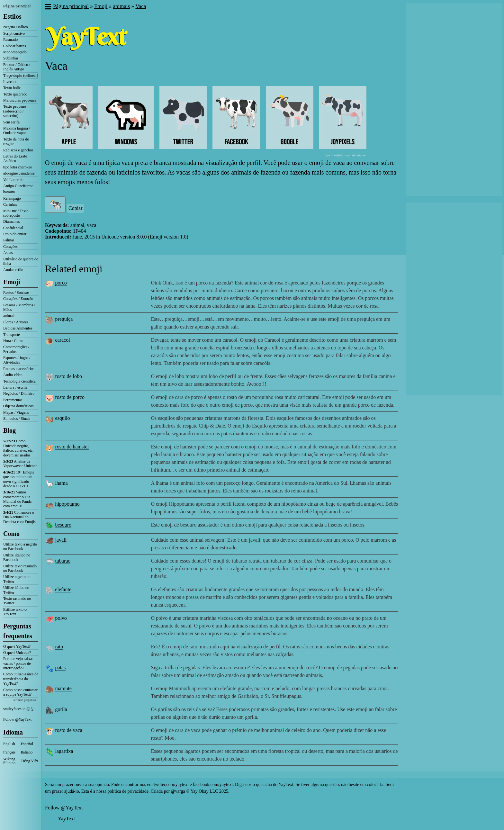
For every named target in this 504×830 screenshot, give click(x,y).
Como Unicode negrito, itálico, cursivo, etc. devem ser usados (18, 448)
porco (61, 283)
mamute (63, 688)
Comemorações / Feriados (16, 349)
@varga (178, 791)
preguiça (64, 319)
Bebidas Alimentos (18, 328)
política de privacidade (128, 791)
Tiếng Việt (30, 761)
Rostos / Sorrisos (16, 293)
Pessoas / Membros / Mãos (19, 307)
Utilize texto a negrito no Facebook (20, 546)
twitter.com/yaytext (171, 785)
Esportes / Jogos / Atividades (17, 360)
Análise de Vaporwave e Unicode (20, 464)
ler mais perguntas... (26, 700)
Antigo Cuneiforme (18, 186)
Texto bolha (12, 88)
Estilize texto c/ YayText (15, 612)
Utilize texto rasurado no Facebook (20, 568)
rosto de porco (70, 397)
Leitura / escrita (15, 387)
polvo (61, 618)
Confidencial (13, 228)
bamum (9, 192)
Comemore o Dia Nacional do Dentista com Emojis (19, 517)
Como (11, 534)
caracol (62, 340)
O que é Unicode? (17, 653)
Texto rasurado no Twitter (17, 601)
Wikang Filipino (9, 761)
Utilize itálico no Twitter (16, 590)
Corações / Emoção (18, 299)
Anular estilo (13, 270)
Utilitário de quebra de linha (21, 261)
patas (60, 668)
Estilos (12, 16)
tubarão (63, 561)
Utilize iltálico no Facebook (17, 557)
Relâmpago (12, 198)
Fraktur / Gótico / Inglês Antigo (17, 67)
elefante (63, 589)
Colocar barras (14, 46)
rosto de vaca (68, 730)
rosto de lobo (68, 376)
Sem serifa (11, 122)
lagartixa (64, 751)
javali (61, 540)
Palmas (9, 240)
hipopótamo (67, 504)
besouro (63, 525)
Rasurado (10, 40)
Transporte (12, 335)
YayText (66, 819)
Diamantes (11, 221)
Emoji (12, 282)
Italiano (27, 752)
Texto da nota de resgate (16, 141)
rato (59, 647)
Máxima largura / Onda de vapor (17, 131)
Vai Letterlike (14, 180)
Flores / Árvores (16, 322)
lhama (61, 483)
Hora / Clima (13, 341)
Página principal (17, 6)
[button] (48, 7)
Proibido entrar (15, 234)
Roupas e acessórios (19, 369)
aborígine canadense (19, 173)
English (9, 744)
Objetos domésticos (18, 406)
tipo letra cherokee (18, 167)
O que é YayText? (17, 646)
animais (9, 316)
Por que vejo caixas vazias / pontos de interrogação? (18, 663)
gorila (61, 709)
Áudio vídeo (13, 375)
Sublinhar (11, 58)
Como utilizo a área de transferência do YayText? (21, 679)
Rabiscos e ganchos (18, 150)
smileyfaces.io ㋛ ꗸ (18, 709)
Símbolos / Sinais (17, 419)
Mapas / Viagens (16, 412)
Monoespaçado (15, 52)
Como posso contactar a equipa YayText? (20, 692)
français (9, 752)
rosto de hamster (72, 447)
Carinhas (10, 204)
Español (27, 744)
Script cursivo (14, 33)
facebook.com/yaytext (213, 785)
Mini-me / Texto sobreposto (16, 213)
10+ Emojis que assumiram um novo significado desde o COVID (18, 479)
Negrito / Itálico (16, 27)
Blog (9, 430)
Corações (10, 247)
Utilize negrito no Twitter (17, 579)
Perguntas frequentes (18, 631)
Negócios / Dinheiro (19, 393)
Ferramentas (13, 400)
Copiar (76, 208)
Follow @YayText (17, 719)
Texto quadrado (15, 94)
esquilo (62, 418)
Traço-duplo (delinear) (21, 76)
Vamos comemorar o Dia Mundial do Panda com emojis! (17, 499)
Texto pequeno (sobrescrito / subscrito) (15, 111)
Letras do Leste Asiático (15, 158)
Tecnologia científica (19, 381)
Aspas (8, 253)
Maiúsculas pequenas (20, 100)
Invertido (10, 82)
